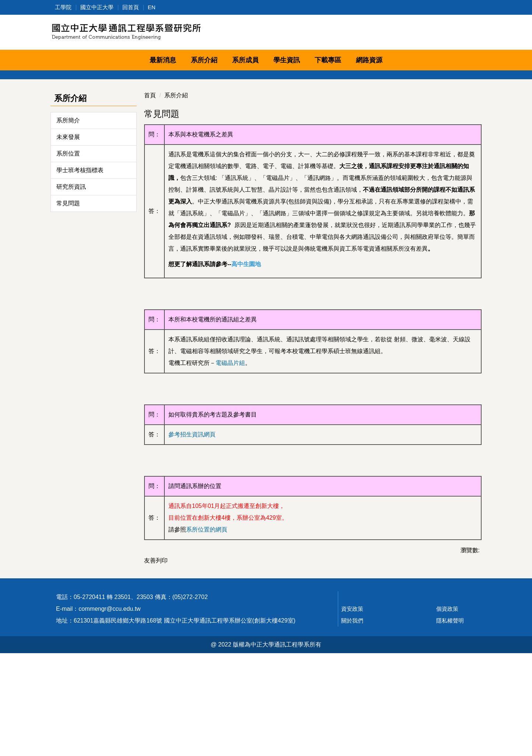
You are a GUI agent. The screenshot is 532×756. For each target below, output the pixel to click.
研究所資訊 (71, 268)
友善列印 (156, 642)
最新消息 (163, 60)
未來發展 (68, 218)
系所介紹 (176, 177)
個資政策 (447, 712)
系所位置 (68, 235)
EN (152, 7)
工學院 (63, 7)
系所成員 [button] (245, 60)
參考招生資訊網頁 (192, 516)
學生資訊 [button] (287, 60)
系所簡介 (68, 202)
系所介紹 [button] (204, 60)
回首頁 (131, 7)
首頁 (150, 177)
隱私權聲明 (450, 723)
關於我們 (352, 723)
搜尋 (473, 34)
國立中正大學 (97, 7)
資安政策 (352, 712)
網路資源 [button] (369, 60)
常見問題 (68, 285)
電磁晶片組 (230, 444)
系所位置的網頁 (207, 611)
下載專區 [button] (328, 60)
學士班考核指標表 (80, 252)
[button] (56, 112)
